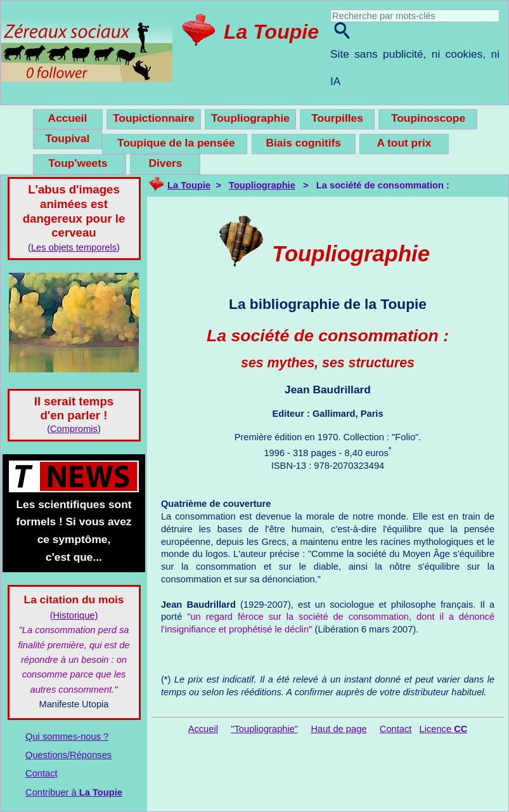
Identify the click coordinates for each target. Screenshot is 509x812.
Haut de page (338, 729)
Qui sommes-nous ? (67, 737)
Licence (444, 729)
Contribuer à (74, 792)
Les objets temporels (74, 247)
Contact (42, 773)
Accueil (203, 729)
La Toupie (271, 32)
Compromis (74, 429)
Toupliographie (262, 185)
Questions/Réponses (68, 755)
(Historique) (74, 615)
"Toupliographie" (264, 729)
